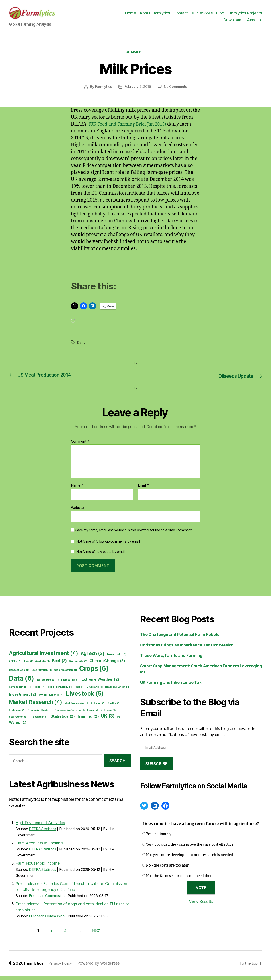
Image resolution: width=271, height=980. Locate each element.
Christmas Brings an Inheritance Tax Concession (187, 649)
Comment (135, 57)
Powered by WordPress (102, 967)
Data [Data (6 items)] (21, 683)
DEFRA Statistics (43, 833)
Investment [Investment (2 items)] (23, 699)
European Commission (47, 900)
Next (96, 934)
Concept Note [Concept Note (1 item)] (19, 674)
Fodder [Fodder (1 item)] (39, 691)
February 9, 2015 (138, 91)
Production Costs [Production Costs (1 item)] (40, 714)
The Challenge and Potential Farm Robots (180, 639)
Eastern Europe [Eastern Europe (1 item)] (47, 684)
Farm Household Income (38, 868)
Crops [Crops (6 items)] (94, 673)
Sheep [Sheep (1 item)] (110, 714)
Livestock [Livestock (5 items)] (85, 698)
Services (205, 15)
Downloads (233, 22)
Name (77, 490)
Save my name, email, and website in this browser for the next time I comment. (134, 534)
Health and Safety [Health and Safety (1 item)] (117, 691)
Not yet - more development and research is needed (190, 859)
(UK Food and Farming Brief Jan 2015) (130, 129)
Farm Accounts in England (39, 847)
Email (143, 490)
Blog (220, 15)
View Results (201, 906)
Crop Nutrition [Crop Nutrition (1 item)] (42, 674)
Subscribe (156, 768)
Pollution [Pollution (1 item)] (98, 708)
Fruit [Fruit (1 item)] (79, 691)
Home (130, 15)
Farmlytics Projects (245, 15)
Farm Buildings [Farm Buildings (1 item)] (20, 691)
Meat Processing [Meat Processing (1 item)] (76, 708)
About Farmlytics (155, 15)
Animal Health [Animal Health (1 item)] (116, 659)
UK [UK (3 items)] (108, 720)
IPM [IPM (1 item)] (43, 699)
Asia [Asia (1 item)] (29, 666)
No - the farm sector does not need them (180, 880)
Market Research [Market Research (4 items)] (36, 707)
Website (77, 512)
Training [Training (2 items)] (88, 721)
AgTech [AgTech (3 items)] (92, 658)
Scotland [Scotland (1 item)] (94, 714)
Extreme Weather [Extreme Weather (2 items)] (100, 684)
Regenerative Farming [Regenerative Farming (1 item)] (70, 714)
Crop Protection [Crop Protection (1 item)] (66, 674)
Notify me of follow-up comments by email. (108, 546)
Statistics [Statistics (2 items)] (63, 721)
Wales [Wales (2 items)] (18, 727)
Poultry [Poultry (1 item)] (114, 708)
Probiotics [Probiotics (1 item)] (17, 714)
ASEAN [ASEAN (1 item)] (15, 666)
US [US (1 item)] (121, 721)
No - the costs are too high (168, 870)
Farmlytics (103, 91)
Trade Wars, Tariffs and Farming (171, 660)
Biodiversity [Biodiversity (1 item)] (78, 666)
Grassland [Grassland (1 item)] (95, 691)
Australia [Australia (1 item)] (43, 666)
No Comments (176, 91)
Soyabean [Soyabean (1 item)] (40, 721)
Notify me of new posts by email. (101, 556)
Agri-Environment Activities (40, 827)
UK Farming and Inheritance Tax (171, 687)
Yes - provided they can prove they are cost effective (190, 849)
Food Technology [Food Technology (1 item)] (60, 691)
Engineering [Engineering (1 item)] (70, 684)
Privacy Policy (63, 967)
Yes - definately (159, 838)
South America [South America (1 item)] (20, 721)
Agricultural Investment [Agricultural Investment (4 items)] (44, 658)
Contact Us (183, 15)
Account (255, 22)
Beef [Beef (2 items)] (59, 665)
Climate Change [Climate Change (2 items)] (107, 665)
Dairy (82, 347)
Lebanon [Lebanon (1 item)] (56, 699)
